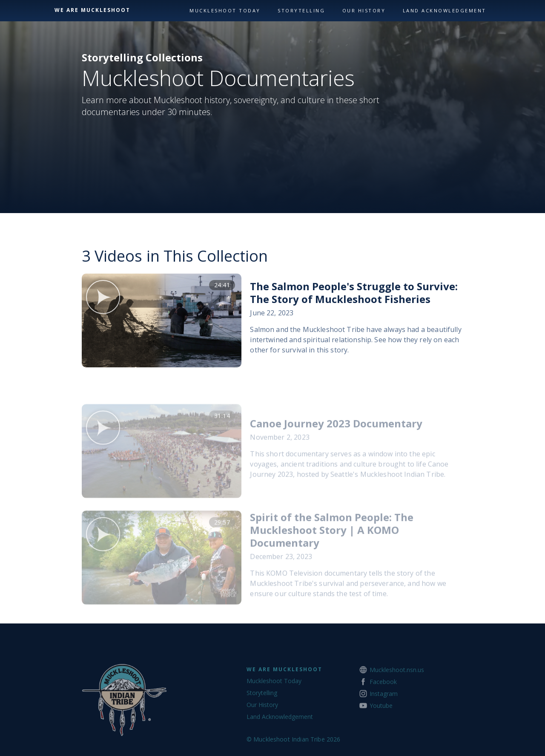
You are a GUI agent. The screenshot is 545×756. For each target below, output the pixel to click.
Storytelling (301, 10)
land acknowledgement (445, 10)
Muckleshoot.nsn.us (397, 689)
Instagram (384, 713)
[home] (120, 10)
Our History (262, 724)
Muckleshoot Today (225, 10)
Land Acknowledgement (280, 736)
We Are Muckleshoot (284, 689)
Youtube (381, 725)
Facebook (383, 701)
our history (364, 10)
